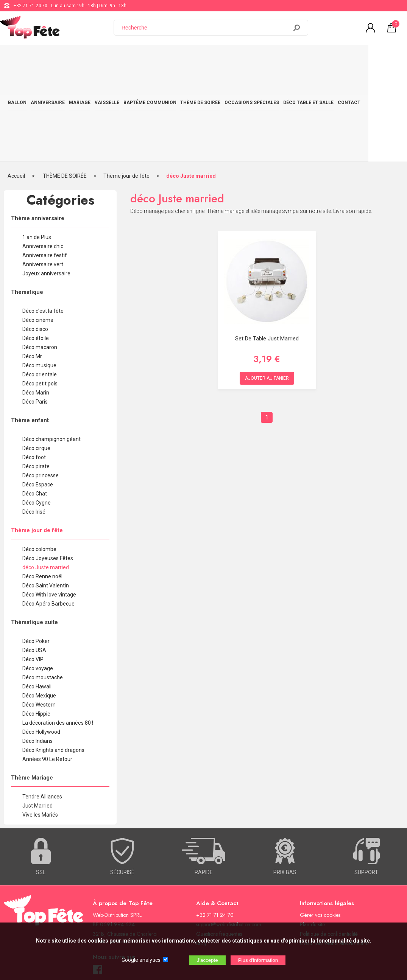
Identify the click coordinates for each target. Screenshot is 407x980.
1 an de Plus (37, 143)
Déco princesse (41, 381)
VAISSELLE (122, 57)
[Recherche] (205, 28)
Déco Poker (36, 547)
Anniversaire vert (43, 170)
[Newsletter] (125, 917)
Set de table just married (267, 244)
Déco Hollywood (41, 637)
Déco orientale (40, 280)
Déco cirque (36, 354)
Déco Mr (32, 262)
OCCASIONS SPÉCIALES (280, 57)
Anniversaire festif (45, 161)
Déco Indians (37, 646)
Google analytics (141, 960)
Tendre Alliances (42, 702)
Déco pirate (36, 372)
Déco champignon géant (51, 345)
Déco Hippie (36, 619)
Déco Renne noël (42, 482)
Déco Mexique (39, 601)
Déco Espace (38, 390)
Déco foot (34, 363)
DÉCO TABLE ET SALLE (341, 57)
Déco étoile (36, 244)
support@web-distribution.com (229, 830)
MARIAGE (90, 57)
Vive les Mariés (40, 720)
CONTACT (385, 57)
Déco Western (39, 610)
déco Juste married (191, 81)
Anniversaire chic (43, 152)
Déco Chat (35, 399)
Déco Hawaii (37, 592)
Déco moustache (43, 583)
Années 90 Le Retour (47, 665)
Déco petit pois (40, 289)
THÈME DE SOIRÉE (224, 57)
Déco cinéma (38, 225)
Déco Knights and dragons (53, 655)
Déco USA (34, 556)
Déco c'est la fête (43, 216)
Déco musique (39, 271)
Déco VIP (33, 565)
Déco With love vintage (49, 500)
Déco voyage (38, 574)
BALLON (19, 57)
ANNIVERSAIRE (54, 57)
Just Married (37, 711)
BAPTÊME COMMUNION (169, 57)
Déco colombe (39, 455)
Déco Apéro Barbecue (48, 509)
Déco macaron (40, 253)
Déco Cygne (37, 408)
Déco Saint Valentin (46, 491)
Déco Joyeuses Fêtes (48, 464)
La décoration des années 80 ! (58, 628)
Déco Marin (36, 298)
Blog (201, 849)
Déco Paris (35, 307)
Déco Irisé (34, 417)
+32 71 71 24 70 (30, 6)
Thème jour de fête (126, 81)
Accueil (16, 81)
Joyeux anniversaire (46, 179)
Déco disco (35, 235)
